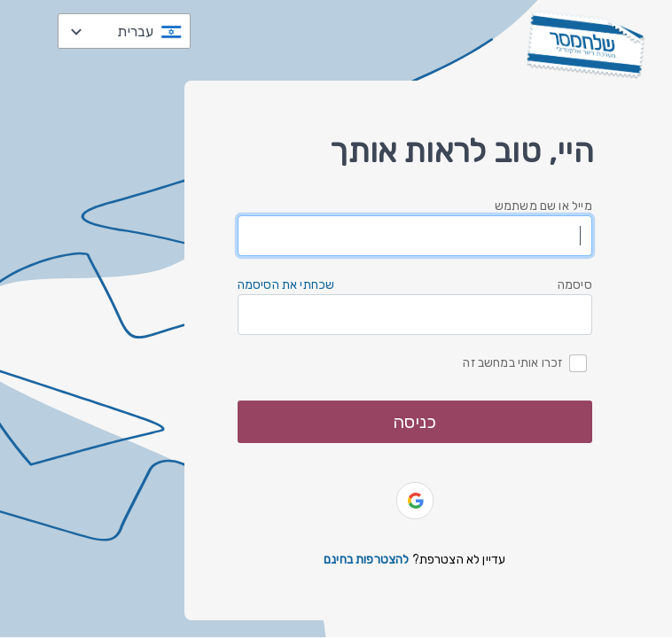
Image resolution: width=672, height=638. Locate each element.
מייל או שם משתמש (543, 206)
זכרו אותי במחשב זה (512, 362)
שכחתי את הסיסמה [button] (286, 285)
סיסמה (575, 285)
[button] (415, 501)
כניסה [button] (414, 422)
